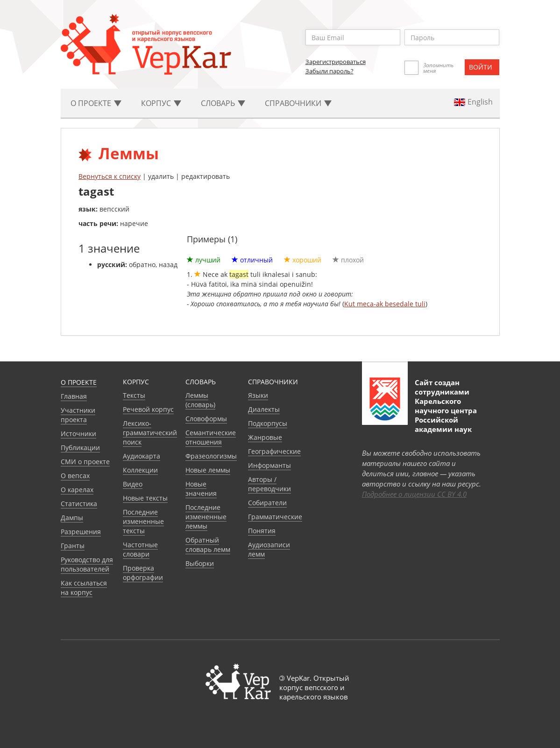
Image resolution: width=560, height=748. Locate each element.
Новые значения (201, 489)
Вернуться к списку (110, 176)
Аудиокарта (142, 456)
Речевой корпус (148, 409)
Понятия (262, 531)
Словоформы (206, 419)
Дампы (72, 518)
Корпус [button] (161, 103)
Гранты (73, 546)
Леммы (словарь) (200, 400)
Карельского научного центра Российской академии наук (446, 415)
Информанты (269, 465)
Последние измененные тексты (143, 521)
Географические (274, 451)
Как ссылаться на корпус (84, 588)
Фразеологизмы (211, 456)
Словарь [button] (223, 103)
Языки (258, 395)
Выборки (200, 563)
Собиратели (267, 503)
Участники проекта (78, 415)
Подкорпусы (268, 423)
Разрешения (81, 532)
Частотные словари (140, 549)
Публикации (80, 448)
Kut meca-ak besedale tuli (385, 304)
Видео (133, 484)
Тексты (134, 395)
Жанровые (265, 437)
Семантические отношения (211, 437)
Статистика (79, 504)
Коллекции (140, 470)
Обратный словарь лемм (208, 545)
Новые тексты (145, 498)
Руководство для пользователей (87, 564)
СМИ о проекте (85, 462)
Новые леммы (208, 470)
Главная (74, 396)
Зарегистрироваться (336, 62)
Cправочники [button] (298, 103)
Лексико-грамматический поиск (150, 433)
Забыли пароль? (330, 71)
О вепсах (75, 476)
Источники (78, 434)
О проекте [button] (96, 103)
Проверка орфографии (143, 573)
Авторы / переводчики (269, 484)
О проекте (79, 382)
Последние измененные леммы (206, 517)
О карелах (77, 490)
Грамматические (275, 517)
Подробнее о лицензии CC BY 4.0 (414, 494)
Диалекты (264, 409)
